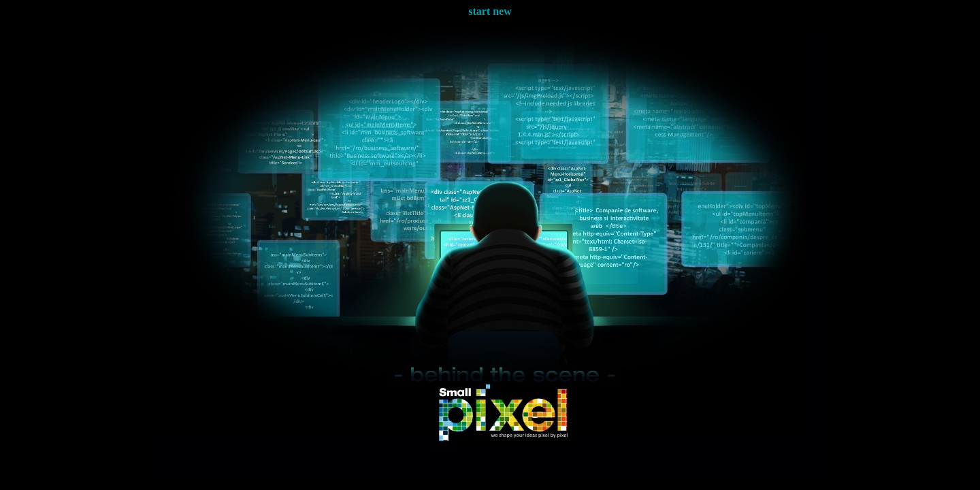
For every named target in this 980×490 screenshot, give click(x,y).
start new (490, 11)
